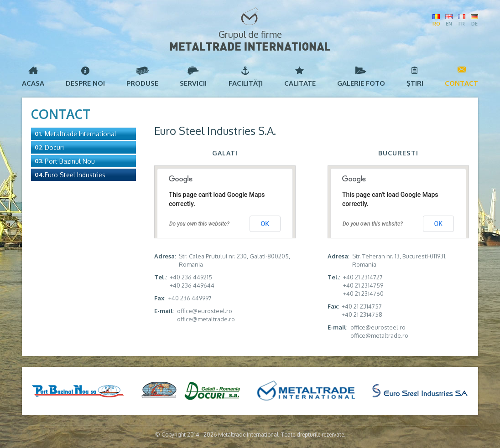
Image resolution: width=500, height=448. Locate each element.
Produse (142, 83)
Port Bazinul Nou (70, 161)
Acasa (33, 83)
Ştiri (415, 83)
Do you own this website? (199, 224)
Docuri (54, 147)
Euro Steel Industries (75, 175)
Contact (461, 83)
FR (462, 24)
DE (474, 24)
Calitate (300, 83)
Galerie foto (361, 83)
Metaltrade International (81, 134)
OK (265, 224)
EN (449, 24)
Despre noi (85, 83)
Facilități (246, 83)
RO (436, 24)
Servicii (193, 83)
